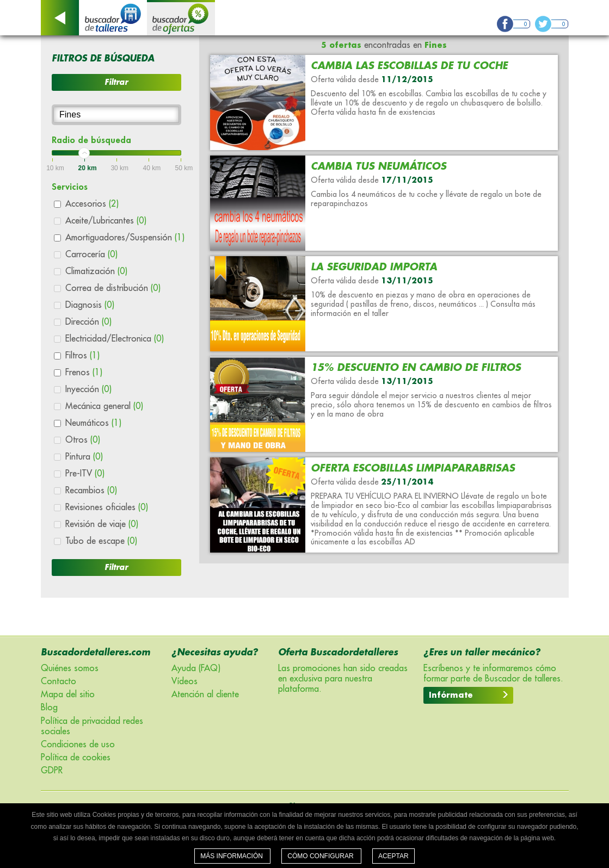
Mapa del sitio (68, 695)
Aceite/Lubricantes (106, 221)
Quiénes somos (70, 668)
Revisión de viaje (102, 524)
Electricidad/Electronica (115, 339)
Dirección (88, 322)
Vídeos (184, 681)
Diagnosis (90, 305)
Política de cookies (76, 758)
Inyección (88, 389)
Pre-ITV (85, 474)
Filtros (82, 356)
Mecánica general (104, 406)
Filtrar (116, 82)
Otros (83, 440)
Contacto (59, 681)
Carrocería (91, 255)
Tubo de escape (101, 541)
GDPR (52, 771)
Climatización (96, 271)
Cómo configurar (321, 856)
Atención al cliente (205, 695)
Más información (232, 856)
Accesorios (92, 204)
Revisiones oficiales (107, 507)
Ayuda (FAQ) (196, 668)
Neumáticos (93, 423)
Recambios (91, 491)
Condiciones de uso (78, 745)
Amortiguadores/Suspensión (125, 238)
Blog (49, 708)
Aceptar (393, 856)
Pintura (84, 457)
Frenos (84, 373)
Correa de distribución (113, 288)
